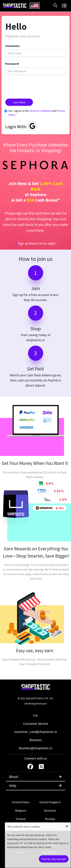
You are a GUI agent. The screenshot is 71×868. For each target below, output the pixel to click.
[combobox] (35, 6)
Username (12, 46)
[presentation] (34, 85)
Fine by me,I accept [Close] (54, 859)
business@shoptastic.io (36, 748)
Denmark (50, 810)
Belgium (21, 810)
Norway (50, 819)
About (35, 777)
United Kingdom (50, 802)
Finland (21, 819)
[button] (56, 6)
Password (12, 64)
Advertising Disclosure (35, 704)
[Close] (67, 826)
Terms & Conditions (41, 111)
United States (21, 802)
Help (35, 786)
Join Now (19, 102)
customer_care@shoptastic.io (35, 732)
